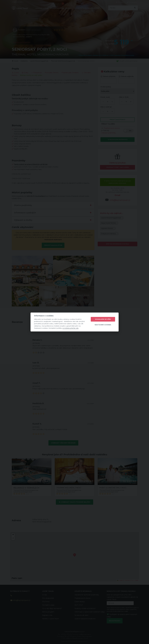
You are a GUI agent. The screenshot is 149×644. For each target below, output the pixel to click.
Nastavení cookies (103, 325)
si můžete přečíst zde (71, 328)
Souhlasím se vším (103, 319)
